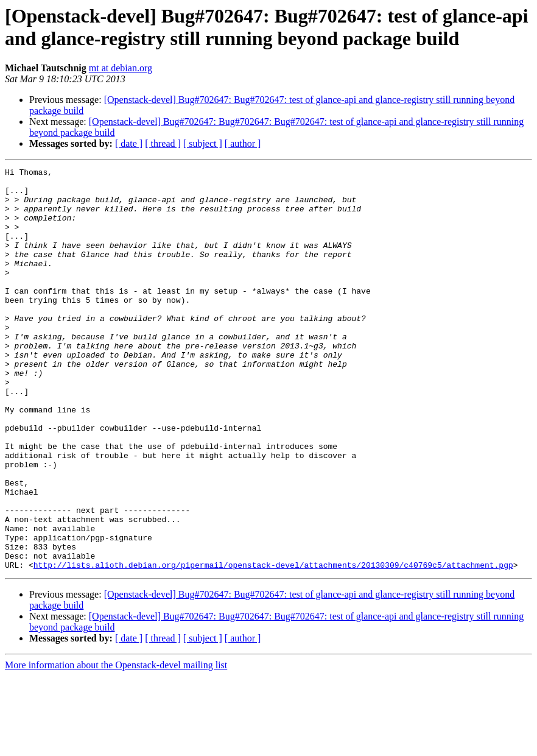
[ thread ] (163, 143)
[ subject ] (203, 143)
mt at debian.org (121, 68)
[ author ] (243, 143)
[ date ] (129, 143)
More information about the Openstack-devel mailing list (116, 745)
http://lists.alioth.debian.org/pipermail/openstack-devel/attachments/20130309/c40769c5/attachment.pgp (273, 645)
